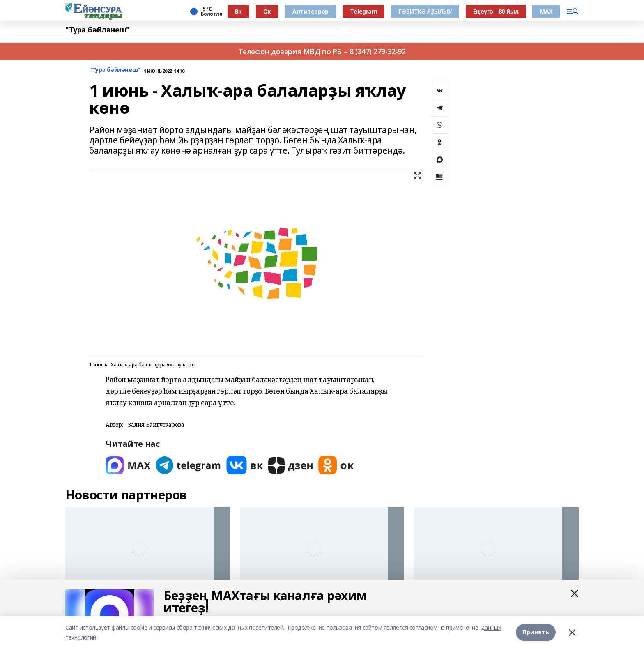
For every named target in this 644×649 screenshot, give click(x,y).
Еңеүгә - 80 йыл (496, 11)
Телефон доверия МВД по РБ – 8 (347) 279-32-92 (322, 51)
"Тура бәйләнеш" (98, 30)
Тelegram (364, 11)
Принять (536, 632)
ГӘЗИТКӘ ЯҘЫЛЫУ (425, 11)
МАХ (546, 11)
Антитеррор (310, 11)
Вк (238, 11)
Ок (267, 11)
